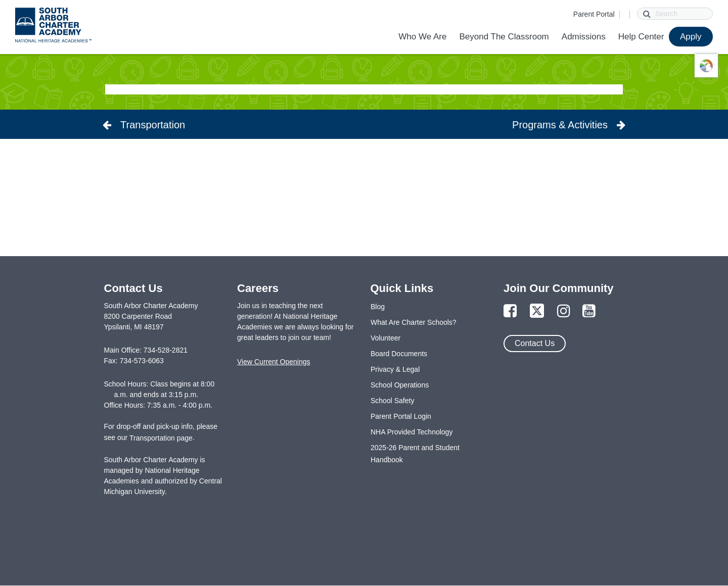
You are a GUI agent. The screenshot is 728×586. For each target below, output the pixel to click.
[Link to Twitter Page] (537, 311)
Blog (378, 307)
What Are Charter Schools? (414, 322)
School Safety (392, 401)
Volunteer (385, 338)
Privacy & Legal (395, 369)
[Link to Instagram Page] (564, 311)
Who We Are (422, 37)
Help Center (641, 37)
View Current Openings (274, 362)
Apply (691, 37)
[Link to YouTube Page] (589, 311)
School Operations (400, 385)
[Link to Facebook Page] (510, 311)
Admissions (584, 37)
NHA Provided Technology (412, 432)
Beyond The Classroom (504, 37)
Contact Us (535, 343)
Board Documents (399, 354)
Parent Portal (594, 14)
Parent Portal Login (401, 416)
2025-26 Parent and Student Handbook (415, 454)
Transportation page (161, 438)
